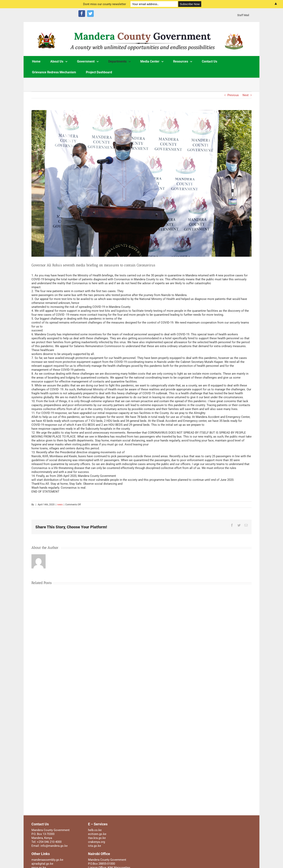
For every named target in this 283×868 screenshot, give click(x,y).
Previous (233, 95)
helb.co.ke (95, 830)
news (60, 505)
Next (246, 95)
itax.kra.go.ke (97, 838)
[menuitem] (243, 15)
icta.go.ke (95, 846)
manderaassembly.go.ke (47, 860)
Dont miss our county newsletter (105, 4)
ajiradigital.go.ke (42, 864)
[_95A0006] (141, 183)
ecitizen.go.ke (97, 834)
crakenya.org (96, 842)
